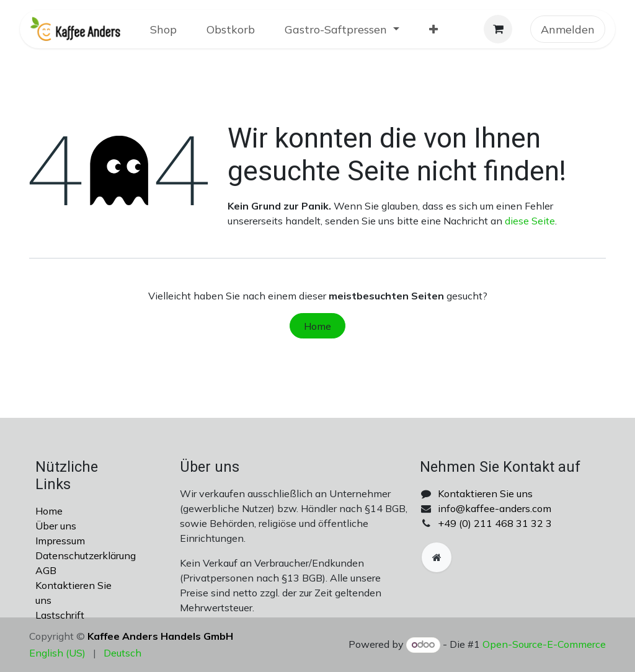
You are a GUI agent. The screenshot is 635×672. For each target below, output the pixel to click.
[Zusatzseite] (437, 557)
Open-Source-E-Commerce (544, 644)
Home (317, 326)
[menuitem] (163, 29)
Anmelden (568, 29)
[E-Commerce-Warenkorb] (498, 29)
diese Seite (530, 221)
